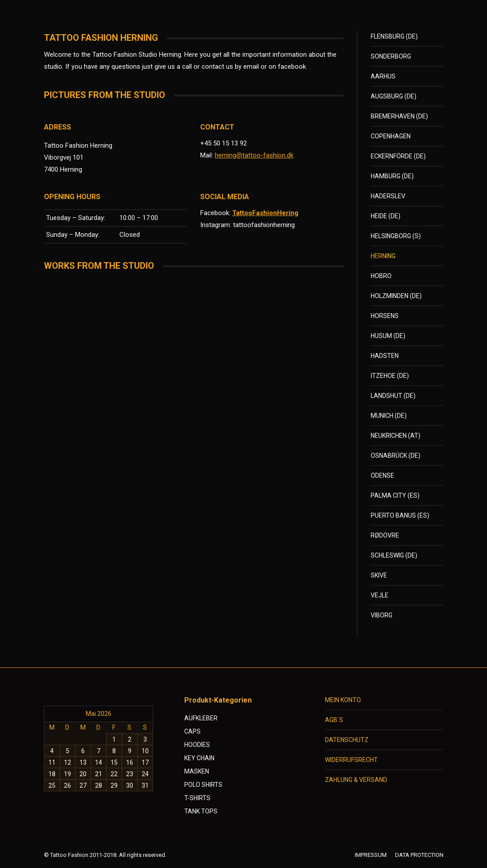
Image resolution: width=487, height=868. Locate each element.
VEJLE (380, 595)
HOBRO (381, 276)
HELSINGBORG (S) (396, 236)
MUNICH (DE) (389, 416)
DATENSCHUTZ (347, 740)
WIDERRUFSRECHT (351, 760)
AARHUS (383, 76)
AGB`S (334, 720)
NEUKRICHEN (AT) (396, 436)
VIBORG (382, 615)
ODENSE (382, 475)
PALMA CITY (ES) (395, 495)
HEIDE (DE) (386, 216)
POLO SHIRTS (203, 785)
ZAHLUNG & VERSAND (356, 780)
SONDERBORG (391, 56)
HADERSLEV (388, 196)
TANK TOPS (201, 811)
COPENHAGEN (391, 136)
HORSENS (385, 316)
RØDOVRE (385, 535)
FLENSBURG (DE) (394, 36)
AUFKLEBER (201, 718)
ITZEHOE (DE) (390, 376)
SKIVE (379, 575)
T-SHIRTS (197, 798)
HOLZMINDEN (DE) (396, 296)
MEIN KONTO (343, 700)
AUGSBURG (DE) (394, 96)
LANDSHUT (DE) (393, 396)
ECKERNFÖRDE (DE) (398, 156)
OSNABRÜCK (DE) (396, 456)
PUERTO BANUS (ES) (400, 515)
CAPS (192, 731)
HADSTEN (385, 356)
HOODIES (197, 745)
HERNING (383, 256)
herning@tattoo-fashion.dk (254, 155)
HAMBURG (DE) (392, 176)
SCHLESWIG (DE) (394, 555)
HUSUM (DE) (388, 336)
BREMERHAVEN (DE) (399, 116)
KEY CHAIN (199, 758)
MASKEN (197, 771)
